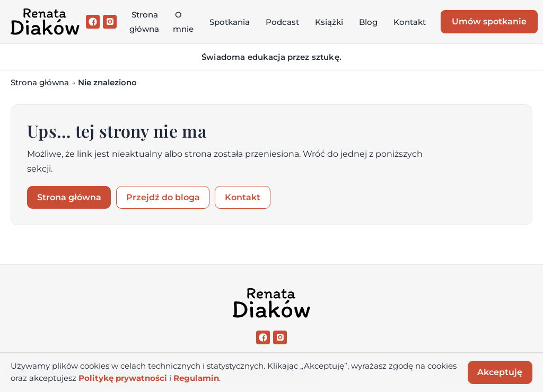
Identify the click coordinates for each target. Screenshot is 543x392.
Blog (368, 22)
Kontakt (410, 22)
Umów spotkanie (489, 21)
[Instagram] (110, 22)
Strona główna (144, 22)
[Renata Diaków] (45, 22)
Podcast (282, 22)
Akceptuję (500, 372)
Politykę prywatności (123, 378)
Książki (329, 22)
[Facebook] (93, 22)
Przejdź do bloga (163, 197)
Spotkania (230, 22)
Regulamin (196, 378)
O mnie (183, 22)
